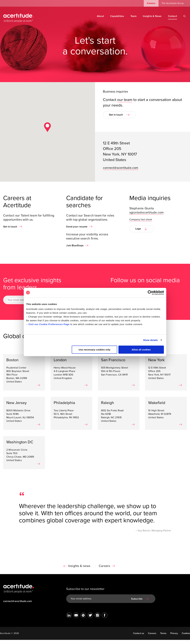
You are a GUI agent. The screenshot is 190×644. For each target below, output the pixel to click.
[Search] (184, 16)
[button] (47, 127)
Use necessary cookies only (95, 350)
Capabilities (117, 16)
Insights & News (152, 16)
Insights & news (79, 571)
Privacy (174, 633)
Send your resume (77, 232)
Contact (173, 16)
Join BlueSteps (75, 251)
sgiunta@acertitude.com (147, 218)
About (100, 16)
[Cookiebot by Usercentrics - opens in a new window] (150, 293)
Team (134, 16)
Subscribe (137, 599)
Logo (138, 234)
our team (125, 100)
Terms (163, 633)
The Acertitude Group (173, 3)
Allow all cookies (141, 350)
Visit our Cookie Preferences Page (49, 324)
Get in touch (116, 115)
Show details (150, 340)
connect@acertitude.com (121, 168)
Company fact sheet (141, 225)
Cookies (186, 633)
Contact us (139, 633)
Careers (151, 3)
